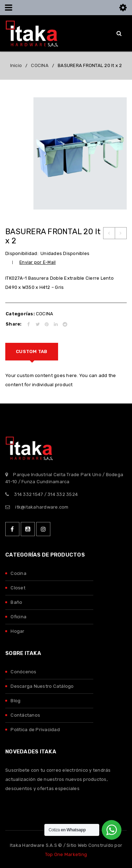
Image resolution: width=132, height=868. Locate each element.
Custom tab (32, 351)
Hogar (17, 631)
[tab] (32, 352)
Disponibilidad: (22, 253)
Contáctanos (25, 715)
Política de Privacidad (35, 730)
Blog (15, 701)
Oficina (18, 617)
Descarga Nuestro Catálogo (42, 686)
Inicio (16, 65)
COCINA (40, 65)
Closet (18, 588)
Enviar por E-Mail (37, 262)
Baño (16, 602)
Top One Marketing (66, 854)
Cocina (18, 573)
